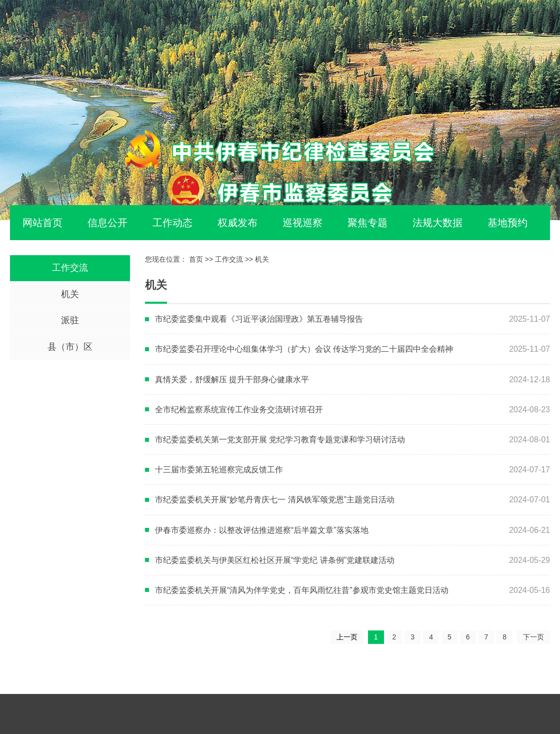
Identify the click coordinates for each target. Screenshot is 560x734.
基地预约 (507, 223)
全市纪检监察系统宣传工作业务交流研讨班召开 (239, 410)
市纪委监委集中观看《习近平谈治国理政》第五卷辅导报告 (259, 319)
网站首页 (42, 223)
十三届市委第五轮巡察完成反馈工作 (219, 470)
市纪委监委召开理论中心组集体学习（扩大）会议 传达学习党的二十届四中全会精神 (304, 349)
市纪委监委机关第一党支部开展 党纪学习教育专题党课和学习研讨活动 (280, 440)
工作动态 (172, 223)
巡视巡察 (302, 223)
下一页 (533, 637)
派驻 (70, 320)
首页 (196, 259)
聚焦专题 (367, 223)
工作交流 (70, 268)
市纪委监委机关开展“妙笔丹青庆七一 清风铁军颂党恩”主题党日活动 (275, 500)
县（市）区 (70, 347)
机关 (70, 294)
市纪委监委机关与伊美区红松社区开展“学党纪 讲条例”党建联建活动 (275, 560)
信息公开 (107, 223)
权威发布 (237, 223)
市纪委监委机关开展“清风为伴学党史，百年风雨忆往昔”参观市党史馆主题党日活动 (302, 590)
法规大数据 (437, 223)
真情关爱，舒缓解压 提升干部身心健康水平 (232, 380)
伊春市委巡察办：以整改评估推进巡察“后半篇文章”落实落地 (262, 530)
